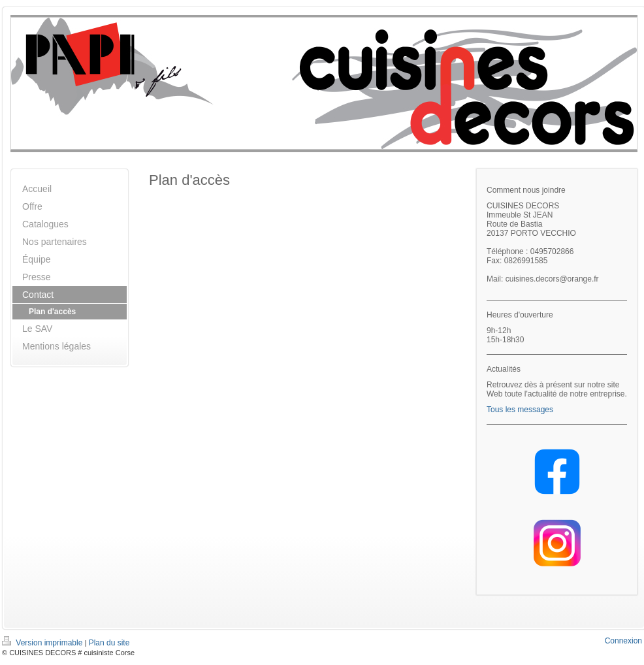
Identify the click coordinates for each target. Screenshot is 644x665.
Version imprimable (43, 643)
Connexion (623, 641)
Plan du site (109, 643)
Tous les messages (520, 410)
